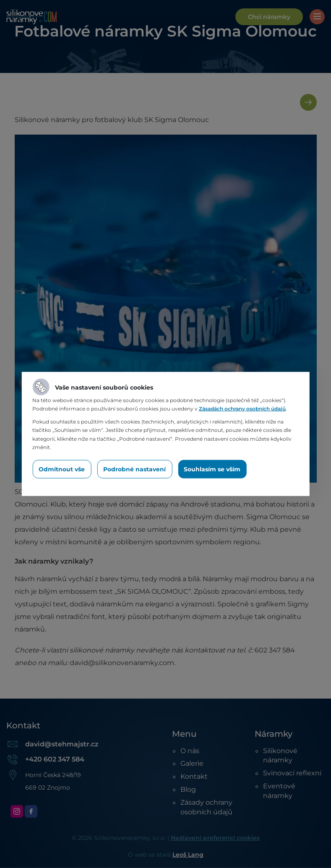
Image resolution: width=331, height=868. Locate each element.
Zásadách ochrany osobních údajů (242, 409)
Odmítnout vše (62, 469)
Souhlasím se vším (212, 469)
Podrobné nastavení (134, 469)
